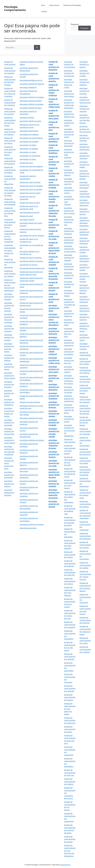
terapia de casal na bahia (30, 182)
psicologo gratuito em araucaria (84, 156)
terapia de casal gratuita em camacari (10, 102)
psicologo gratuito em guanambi (9, 475)
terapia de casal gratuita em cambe (85, 565)
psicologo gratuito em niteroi (69, 123)
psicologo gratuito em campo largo (85, 194)
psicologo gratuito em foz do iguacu (85, 129)
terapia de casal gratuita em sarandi (85, 545)
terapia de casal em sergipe (31, 186)
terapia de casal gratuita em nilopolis (70, 657)
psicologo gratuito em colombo (84, 138)
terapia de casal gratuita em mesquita (70, 625)
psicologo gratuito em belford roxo (69, 114)
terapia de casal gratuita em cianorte (85, 620)
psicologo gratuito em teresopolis (69, 240)
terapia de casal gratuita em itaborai (70, 563)
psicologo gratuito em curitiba (84, 73)
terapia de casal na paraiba (31, 189)
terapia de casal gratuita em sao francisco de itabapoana (10, 285)
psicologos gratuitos (28, 528)
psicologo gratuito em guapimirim (69, 398)
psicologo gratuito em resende (69, 284)
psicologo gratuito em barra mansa (69, 211)
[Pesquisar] (37, 47)
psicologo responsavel (29, 131)
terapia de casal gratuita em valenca (10, 274)
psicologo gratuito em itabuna (9, 358)
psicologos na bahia (28, 145)
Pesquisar (75, 24)
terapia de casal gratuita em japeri (70, 729)
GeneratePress (65, 865)
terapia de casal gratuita (30, 402)
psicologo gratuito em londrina (84, 82)
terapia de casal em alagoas (31, 166)
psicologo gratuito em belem (32, 524)
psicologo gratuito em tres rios (69, 360)
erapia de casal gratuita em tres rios (70, 773)
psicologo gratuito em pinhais (84, 211)
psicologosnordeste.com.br (31, 80)
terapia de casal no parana (31, 258)
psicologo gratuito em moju (31, 418)
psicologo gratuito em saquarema (69, 343)
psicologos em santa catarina (32, 235)
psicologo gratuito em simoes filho (9, 431)
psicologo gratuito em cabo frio (69, 181)
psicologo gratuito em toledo (84, 164)
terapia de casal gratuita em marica (70, 581)
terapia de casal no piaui (30, 203)
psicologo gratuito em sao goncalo (69, 73)
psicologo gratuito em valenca (9, 484)
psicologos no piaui (28, 159)
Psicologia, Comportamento (15, 8)
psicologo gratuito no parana (84, 64)
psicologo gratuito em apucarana (84, 203)
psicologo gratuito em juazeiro (9, 337)
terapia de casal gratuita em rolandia (85, 649)
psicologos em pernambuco (31, 138)
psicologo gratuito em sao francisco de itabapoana (70, 430)
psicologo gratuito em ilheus (9, 367)
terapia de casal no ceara (30, 193)
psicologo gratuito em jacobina (9, 492)
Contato (44, 11)
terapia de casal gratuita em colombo (85, 431)
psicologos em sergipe (29, 141)
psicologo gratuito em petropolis (69, 143)
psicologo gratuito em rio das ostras (70, 249)
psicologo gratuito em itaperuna (69, 313)
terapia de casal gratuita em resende (70, 688)
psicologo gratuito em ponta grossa (85, 100)
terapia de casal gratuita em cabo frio (70, 572)
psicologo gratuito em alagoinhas (9, 402)
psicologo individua (28, 87)
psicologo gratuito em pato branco (85, 308)
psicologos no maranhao (30, 156)
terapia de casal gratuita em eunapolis (10, 202)
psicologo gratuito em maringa (84, 91)
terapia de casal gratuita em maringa (85, 379)
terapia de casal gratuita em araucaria (85, 452)
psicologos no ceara (28, 152)
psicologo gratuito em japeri (69, 322)
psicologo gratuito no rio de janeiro (70, 64)
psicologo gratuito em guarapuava (84, 147)
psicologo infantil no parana (31, 261)
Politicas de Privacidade (72, 5)
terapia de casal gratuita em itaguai (70, 697)
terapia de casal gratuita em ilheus (10, 141)
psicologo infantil (27, 117)
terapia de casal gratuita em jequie (10, 170)
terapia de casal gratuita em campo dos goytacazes (70, 497)
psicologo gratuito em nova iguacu (69, 94)
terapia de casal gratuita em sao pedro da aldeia (70, 709)
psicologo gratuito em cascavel (84, 109)
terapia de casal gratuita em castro (85, 641)
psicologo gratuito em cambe (84, 267)
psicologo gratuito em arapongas (84, 232)
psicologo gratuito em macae (69, 164)
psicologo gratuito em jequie (9, 393)
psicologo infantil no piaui (30, 121)
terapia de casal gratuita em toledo (85, 461)
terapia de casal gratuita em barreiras (10, 161)
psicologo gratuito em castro (84, 337)
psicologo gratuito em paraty (69, 419)
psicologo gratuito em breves (32, 440)
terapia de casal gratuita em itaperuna (70, 720)
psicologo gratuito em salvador (9, 297)
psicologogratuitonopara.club (32, 268)
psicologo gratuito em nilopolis (69, 258)
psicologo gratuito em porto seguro (10, 375)
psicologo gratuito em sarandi (84, 250)
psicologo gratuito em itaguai (69, 293)
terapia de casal (26, 163)
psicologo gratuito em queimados (69, 266)
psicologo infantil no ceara (31, 108)
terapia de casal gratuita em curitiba (85, 361)
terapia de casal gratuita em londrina (85, 370)
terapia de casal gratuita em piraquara (85, 536)
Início (43, 5)
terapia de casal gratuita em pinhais (85, 504)
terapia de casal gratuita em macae (70, 555)
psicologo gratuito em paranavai (84, 299)
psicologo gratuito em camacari (9, 329)
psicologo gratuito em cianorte (84, 317)
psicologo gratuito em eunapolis (9, 422)
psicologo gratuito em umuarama (84, 258)
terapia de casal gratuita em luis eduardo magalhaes (10, 236)
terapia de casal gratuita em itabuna (10, 132)
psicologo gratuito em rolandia (84, 346)
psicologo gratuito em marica (69, 190)
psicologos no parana (29, 265)
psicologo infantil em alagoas (32, 84)
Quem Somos (54, 5)
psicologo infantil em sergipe (32, 97)
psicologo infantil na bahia (31, 101)
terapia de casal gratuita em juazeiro (10, 111)
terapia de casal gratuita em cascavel (85, 399)
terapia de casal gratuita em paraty (70, 839)
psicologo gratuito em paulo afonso (10, 440)
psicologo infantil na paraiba (32, 104)
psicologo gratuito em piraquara (84, 241)
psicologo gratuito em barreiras (9, 384)
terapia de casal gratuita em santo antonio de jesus (10, 250)
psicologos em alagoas (29, 134)
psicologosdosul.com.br (30, 212)
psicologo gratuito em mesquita (69, 231)
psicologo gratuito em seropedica (69, 352)
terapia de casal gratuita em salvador (10, 70)
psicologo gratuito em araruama (69, 275)
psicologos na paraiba (29, 149)
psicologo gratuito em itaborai (69, 172)
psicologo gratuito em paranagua (84, 185)
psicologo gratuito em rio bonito (69, 390)
